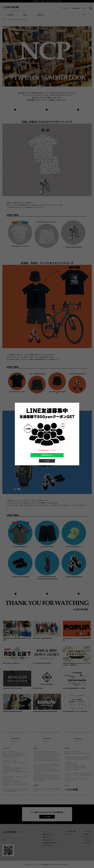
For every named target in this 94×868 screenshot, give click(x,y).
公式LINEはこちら (47, 455)
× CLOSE (47, 461)
